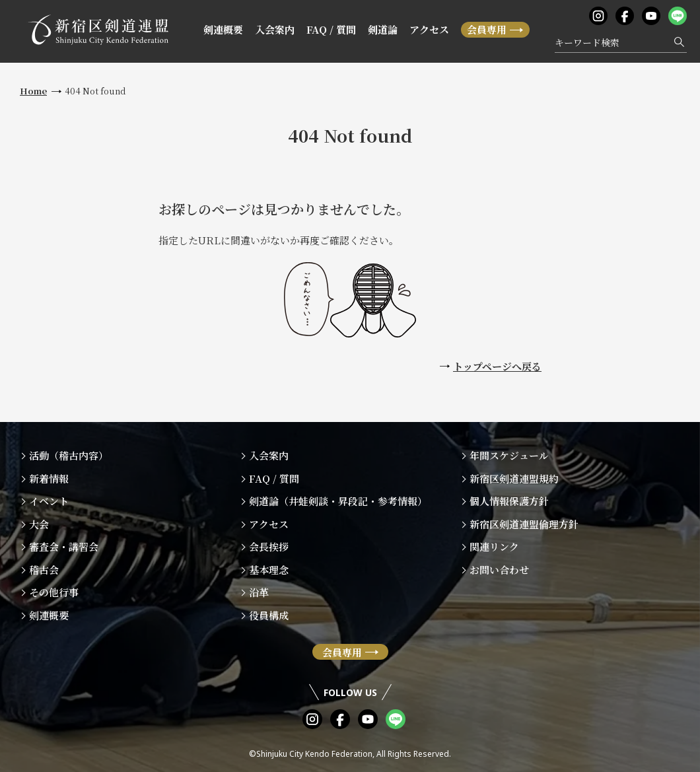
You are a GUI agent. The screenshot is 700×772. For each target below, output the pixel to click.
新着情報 (49, 478)
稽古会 (44, 570)
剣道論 (383, 29)
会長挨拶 (269, 546)
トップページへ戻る (497, 366)
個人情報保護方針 (509, 501)
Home (33, 91)
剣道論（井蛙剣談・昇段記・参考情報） (338, 501)
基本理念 (269, 570)
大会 (39, 524)
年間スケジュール (509, 455)
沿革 (259, 592)
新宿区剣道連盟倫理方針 (524, 524)
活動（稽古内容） (69, 455)
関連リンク (494, 546)
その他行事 (54, 592)
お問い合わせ (499, 570)
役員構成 (269, 615)
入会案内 (275, 29)
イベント (49, 501)
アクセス (429, 29)
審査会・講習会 (64, 546)
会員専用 (487, 29)
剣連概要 (223, 29)
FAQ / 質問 (331, 29)
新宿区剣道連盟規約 (514, 478)
